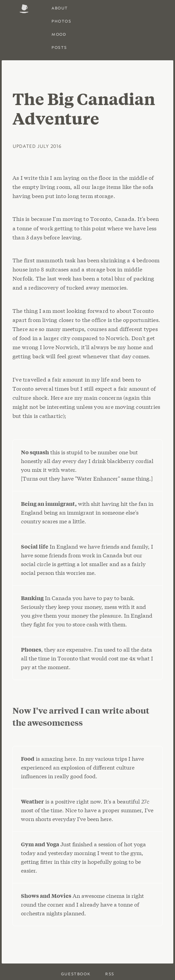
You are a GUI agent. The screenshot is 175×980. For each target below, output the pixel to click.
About (60, 8)
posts (59, 47)
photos (61, 21)
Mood (59, 34)
